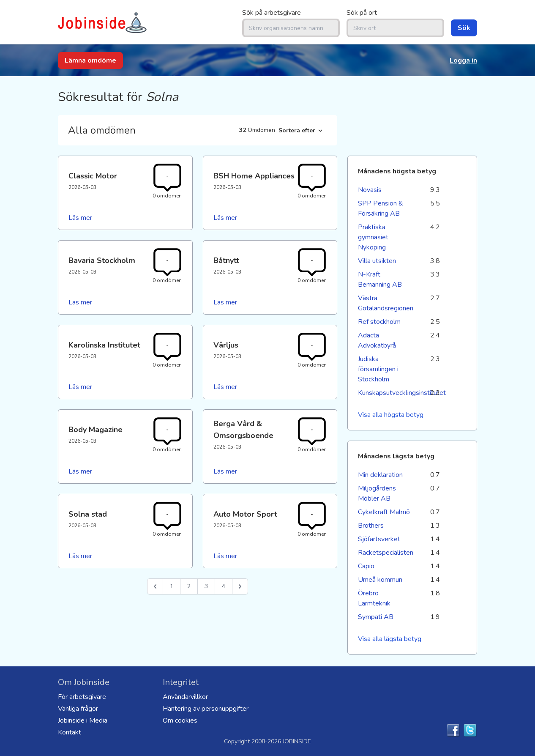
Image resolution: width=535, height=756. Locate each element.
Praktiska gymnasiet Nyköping (373, 237)
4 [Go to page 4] (224, 586)
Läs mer (80, 218)
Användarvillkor (185, 697)
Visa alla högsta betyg (391, 415)
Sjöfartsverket (379, 539)
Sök (464, 28)
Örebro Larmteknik (374, 598)
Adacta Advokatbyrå (377, 340)
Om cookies (180, 720)
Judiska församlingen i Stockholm (378, 369)
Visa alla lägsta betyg (390, 639)
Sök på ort (362, 13)
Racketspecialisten (385, 553)
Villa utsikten (377, 261)
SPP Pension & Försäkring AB (381, 208)
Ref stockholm (379, 322)
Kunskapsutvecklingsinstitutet (385, 393)
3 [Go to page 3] (206, 586)
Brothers (371, 526)
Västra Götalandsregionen (385, 303)
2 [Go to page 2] (189, 586)
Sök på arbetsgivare (272, 13)
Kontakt (70, 732)
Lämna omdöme (90, 60)
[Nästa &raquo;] (240, 586)
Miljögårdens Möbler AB (377, 493)
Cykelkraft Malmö (384, 512)
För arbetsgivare (82, 697)
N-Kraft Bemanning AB (380, 279)
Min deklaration (380, 475)
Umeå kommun (380, 580)
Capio (366, 566)
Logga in (463, 60)
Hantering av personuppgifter (206, 709)
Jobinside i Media (83, 720)
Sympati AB (376, 617)
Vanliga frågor (78, 709)
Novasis (370, 190)
